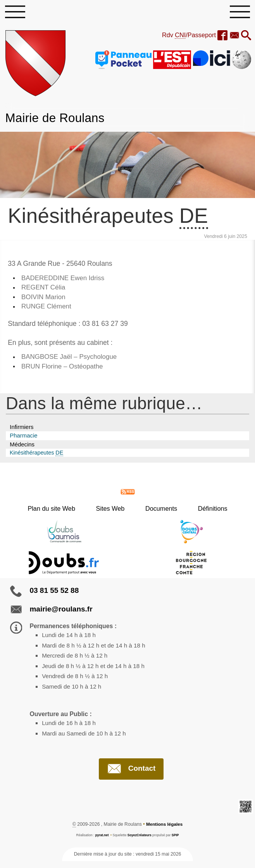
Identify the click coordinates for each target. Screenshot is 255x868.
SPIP (176, 842)
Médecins (22, 448)
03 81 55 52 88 (54, 594)
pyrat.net (101, 842)
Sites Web (114, 512)
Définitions (203, 512)
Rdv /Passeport (186, 36)
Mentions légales (164, 832)
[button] (246, 37)
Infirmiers (22, 430)
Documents (158, 512)
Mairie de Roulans (57, 119)
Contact (131, 776)
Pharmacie (23, 439)
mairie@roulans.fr (61, 612)
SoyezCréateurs (140, 842)
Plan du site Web (61, 512)
